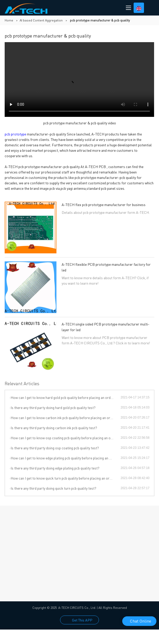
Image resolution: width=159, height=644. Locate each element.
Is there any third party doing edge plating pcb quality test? (55, 468)
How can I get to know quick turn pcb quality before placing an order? (64, 478)
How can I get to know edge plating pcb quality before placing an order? (65, 458)
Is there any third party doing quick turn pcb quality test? (53, 488)
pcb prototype (15, 134)
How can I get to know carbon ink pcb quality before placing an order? (64, 418)
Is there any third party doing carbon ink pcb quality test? (54, 428)
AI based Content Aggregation (41, 20)
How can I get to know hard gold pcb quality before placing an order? (63, 397)
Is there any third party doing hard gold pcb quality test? (53, 407)
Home (9, 20)
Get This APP (82, 620)
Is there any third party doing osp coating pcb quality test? (55, 448)
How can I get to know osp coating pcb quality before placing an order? (65, 438)
